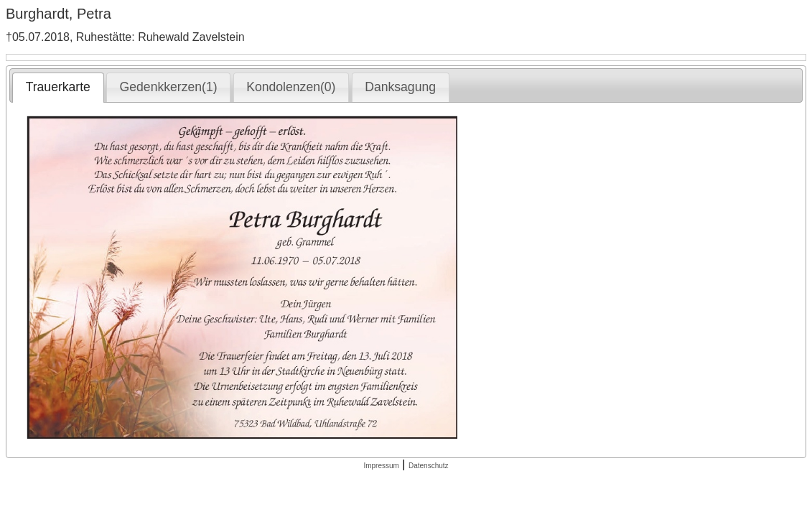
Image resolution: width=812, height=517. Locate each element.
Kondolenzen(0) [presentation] (291, 87)
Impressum (381, 466)
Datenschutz (429, 466)
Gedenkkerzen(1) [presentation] (169, 87)
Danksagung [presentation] (400, 87)
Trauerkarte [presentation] (58, 87)
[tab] (58, 88)
